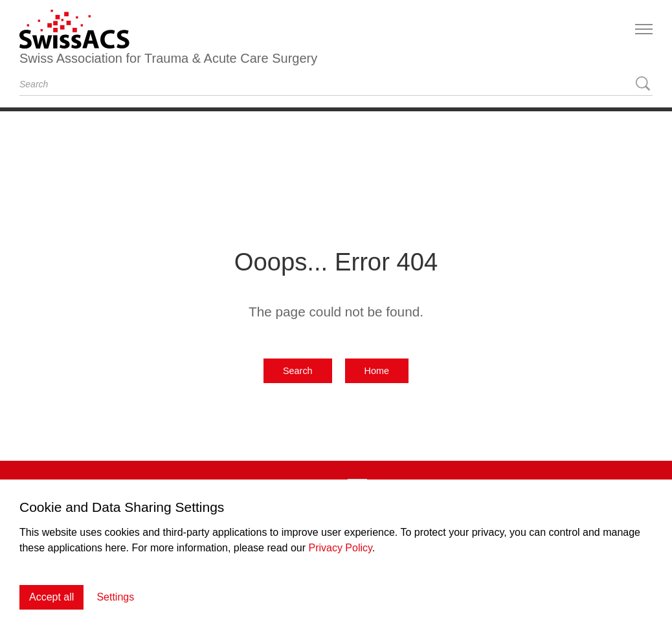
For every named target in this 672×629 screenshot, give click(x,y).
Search (298, 371)
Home (377, 371)
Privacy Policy (340, 548)
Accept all (51, 597)
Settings (115, 597)
